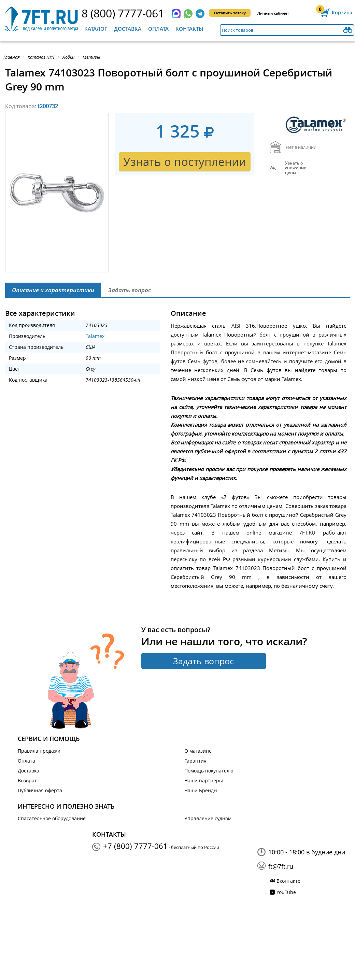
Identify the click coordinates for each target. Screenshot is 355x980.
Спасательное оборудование (52, 818)
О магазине (198, 751)
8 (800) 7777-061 (123, 13)
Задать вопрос (203, 661)
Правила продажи (39, 751)
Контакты (189, 29)
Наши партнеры (204, 780)
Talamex (95, 336)
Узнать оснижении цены (296, 168)
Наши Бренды (201, 790)
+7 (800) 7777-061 (135, 846)
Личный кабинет (273, 13)
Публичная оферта (40, 790)
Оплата (158, 29)
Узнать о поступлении (185, 162)
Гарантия (195, 761)
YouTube (286, 892)
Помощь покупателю (209, 771)
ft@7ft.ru (281, 866)
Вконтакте (288, 881)
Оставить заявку (230, 13)
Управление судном (208, 818)
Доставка (128, 29)
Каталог (96, 29)
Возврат (27, 780)
